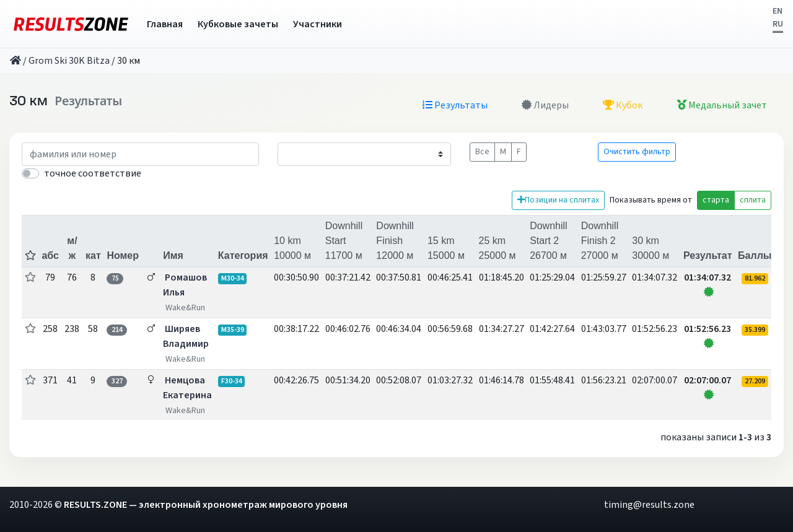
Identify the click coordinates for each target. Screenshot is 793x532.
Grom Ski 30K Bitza (69, 61)
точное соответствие (93, 173)
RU (778, 24)
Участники (318, 24)
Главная (165, 24)
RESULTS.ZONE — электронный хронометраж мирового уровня (206, 505)
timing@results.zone (649, 505)
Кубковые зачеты (238, 24)
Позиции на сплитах (558, 200)
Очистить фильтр (637, 152)
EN (778, 11)
